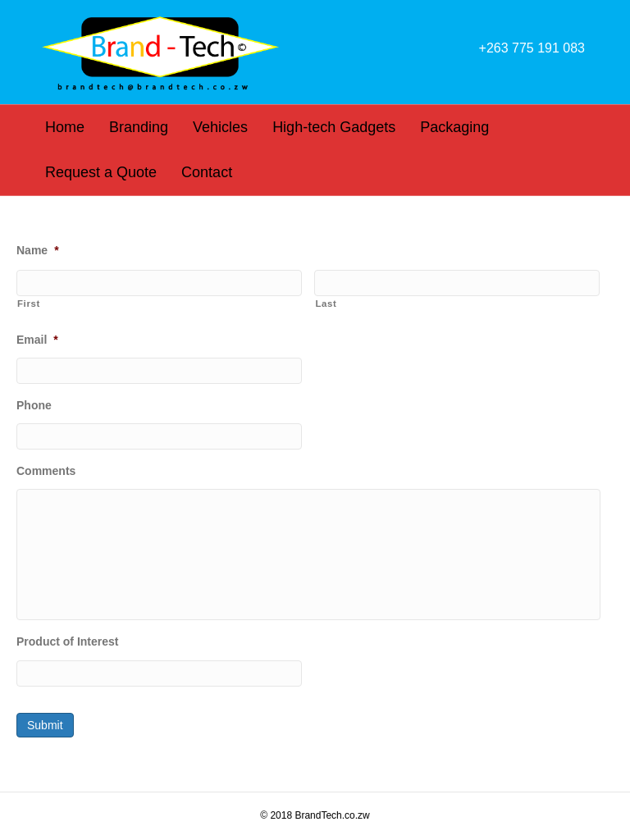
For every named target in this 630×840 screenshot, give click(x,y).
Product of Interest (67, 641)
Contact (207, 172)
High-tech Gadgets (334, 127)
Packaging (454, 127)
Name (38, 250)
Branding (139, 127)
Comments (46, 471)
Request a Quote (101, 172)
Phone (34, 405)
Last (326, 304)
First (29, 304)
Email (37, 340)
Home (65, 127)
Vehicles (220, 127)
